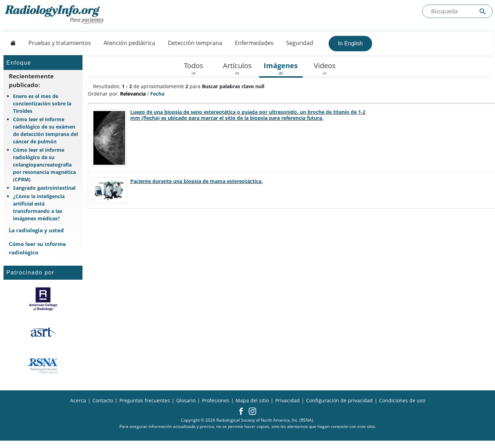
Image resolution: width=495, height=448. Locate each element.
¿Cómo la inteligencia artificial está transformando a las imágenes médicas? (39, 207)
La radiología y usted (36, 230)
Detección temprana (195, 43)
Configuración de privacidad (339, 400)
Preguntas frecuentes (145, 400)
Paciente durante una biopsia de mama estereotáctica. (196, 181)
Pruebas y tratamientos (60, 43)
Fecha (157, 94)
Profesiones (216, 400)
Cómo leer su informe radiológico (37, 248)
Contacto (103, 400)
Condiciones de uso (402, 400)
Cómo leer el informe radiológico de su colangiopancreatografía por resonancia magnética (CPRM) (44, 165)
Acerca (78, 400)
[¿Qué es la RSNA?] (43, 366)
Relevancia (133, 94)
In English (350, 43)
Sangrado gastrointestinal (44, 188)
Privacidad (288, 400)
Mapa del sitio (252, 400)
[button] (241, 412)
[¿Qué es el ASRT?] (43, 332)
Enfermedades (254, 43)
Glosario (186, 400)
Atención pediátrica (129, 43)
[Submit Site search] (483, 11)
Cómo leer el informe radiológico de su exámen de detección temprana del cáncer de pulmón (45, 130)
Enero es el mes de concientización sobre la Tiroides (42, 103)
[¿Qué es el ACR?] (43, 299)
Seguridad (300, 43)
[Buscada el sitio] (457, 11)
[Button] (11, 43)
